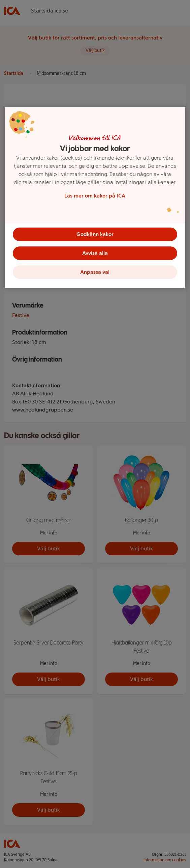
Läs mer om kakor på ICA (95, 196)
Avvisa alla (95, 253)
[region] (95, 198)
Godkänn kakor (95, 234)
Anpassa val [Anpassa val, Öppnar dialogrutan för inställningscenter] (95, 272)
